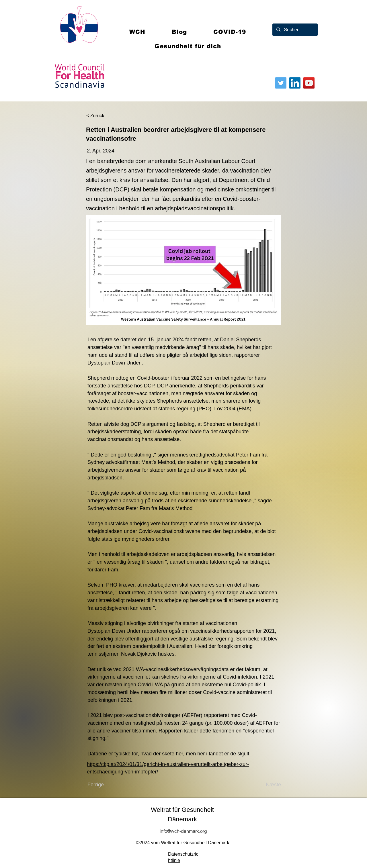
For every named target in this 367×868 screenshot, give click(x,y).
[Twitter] (281, 83)
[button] (230, 32)
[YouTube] (309, 83)
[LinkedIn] (295, 83)
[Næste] (267, 785)
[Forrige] (106, 785)
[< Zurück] (105, 116)
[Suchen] (295, 30)
